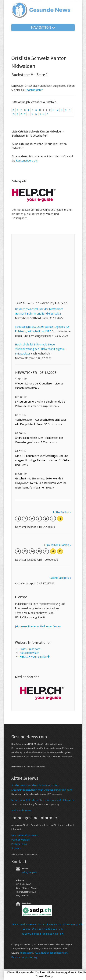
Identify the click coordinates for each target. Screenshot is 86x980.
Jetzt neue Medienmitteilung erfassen (38, 626)
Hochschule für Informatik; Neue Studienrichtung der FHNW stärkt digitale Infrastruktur (40, 349)
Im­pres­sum (26, 953)
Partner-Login (19, 844)
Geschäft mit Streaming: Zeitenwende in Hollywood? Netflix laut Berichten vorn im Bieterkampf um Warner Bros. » (41, 483)
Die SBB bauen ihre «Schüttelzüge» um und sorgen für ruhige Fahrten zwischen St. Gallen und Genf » (43, 460)
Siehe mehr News (21, 810)
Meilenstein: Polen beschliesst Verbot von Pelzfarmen (42, 800)
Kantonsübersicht (27, 160)
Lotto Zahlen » (62, 512)
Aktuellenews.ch (29, 653)
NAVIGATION (43, 28)
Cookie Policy (44, 976)
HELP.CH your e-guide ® (35, 657)
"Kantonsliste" (34, 90)
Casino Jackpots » (60, 578)
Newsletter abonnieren (25, 835)
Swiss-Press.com (30, 649)
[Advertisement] (43, 261)
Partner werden (20, 840)
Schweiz (16, 848)
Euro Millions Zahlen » (58, 545)
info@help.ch (29, 872)
